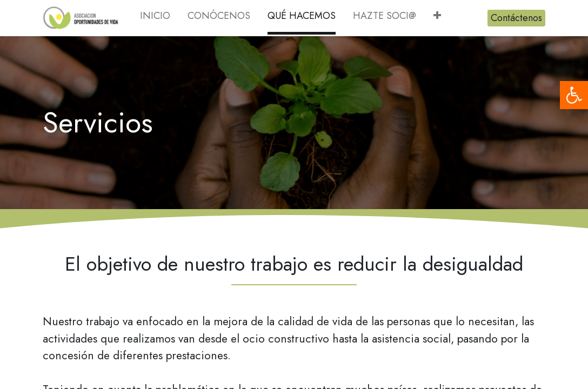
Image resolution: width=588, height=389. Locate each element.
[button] (437, 18)
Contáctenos (516, 18)
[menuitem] (155, 18)
